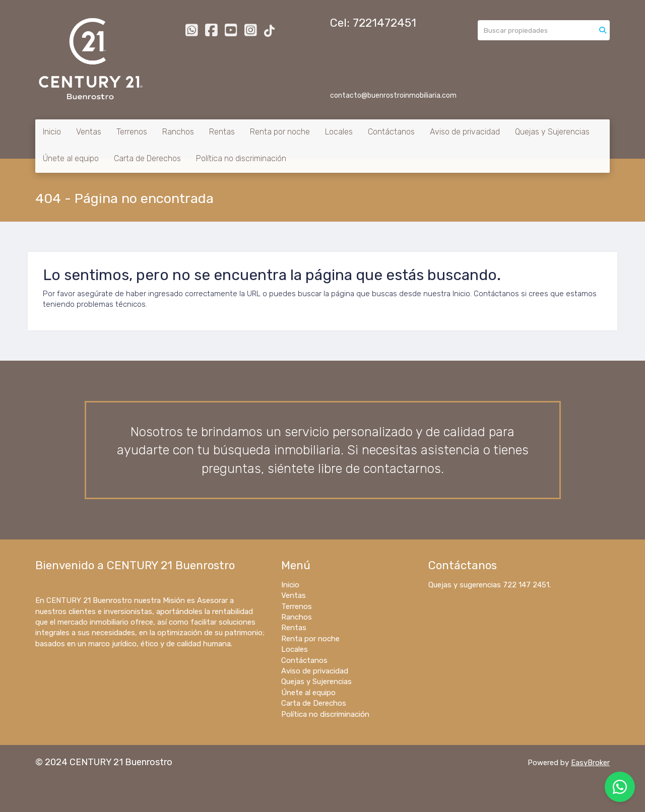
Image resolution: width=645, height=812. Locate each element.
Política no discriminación (241, 158)
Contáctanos (391, 132)
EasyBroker (590, 763)
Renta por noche (280, 132)
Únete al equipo (71, 158)
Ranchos (178, 132)
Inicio (52, 132)
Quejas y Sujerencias (552, 132)
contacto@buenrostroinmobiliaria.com (393, 95)
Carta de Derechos (147, 158)
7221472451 (384, 23)
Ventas (89, 132)
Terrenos (132, 132)
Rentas (222, 132)
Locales (339, 132)
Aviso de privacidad (465, 132)
